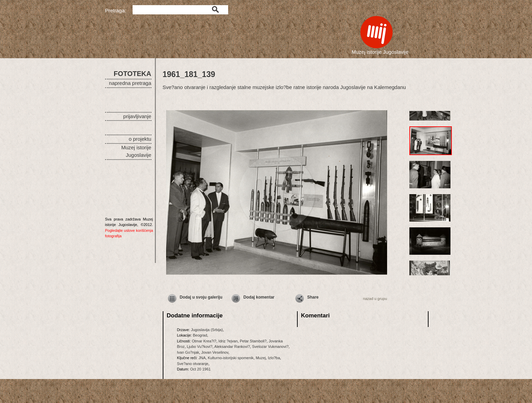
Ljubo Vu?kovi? (200, 347)
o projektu (140, 139)
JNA (202, 358)
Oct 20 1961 (200, 369)
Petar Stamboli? (253, 341)
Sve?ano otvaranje (193, 364)
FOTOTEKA (133, 74)
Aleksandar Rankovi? (232, 347)
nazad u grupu (375, 299)
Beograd (200, 335)
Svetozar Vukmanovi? (270, 347)
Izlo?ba (274, 358)
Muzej (261, 358)
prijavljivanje (137, 116)
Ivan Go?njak (188, 352)
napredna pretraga (130, 83)
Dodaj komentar (259, 297)
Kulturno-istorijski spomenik (231, 358)
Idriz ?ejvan (228, 341)
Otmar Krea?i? (204, 341)
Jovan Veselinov (215, 352)
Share (313, 297)
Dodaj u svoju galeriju (201, 297)
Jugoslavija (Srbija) (207, 330)
